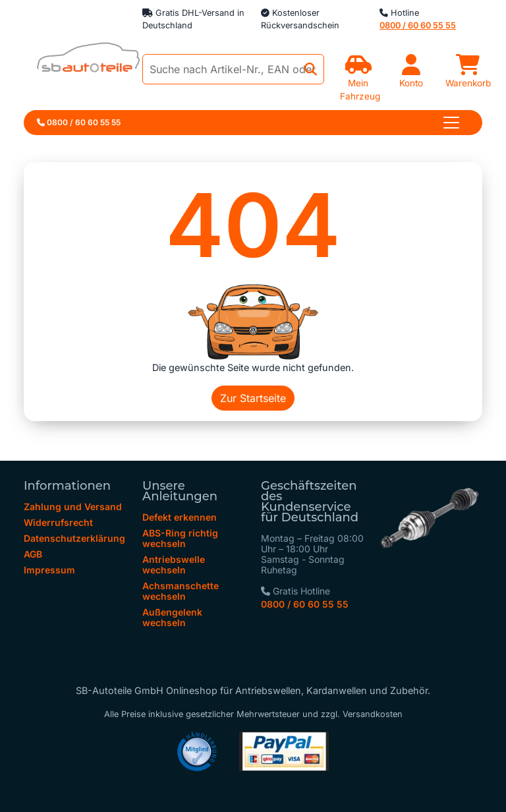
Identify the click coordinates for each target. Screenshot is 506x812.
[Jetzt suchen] (311, 70)
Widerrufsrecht (58, 522)
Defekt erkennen (180, 517)
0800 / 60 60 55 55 (305, 604)
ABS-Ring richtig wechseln (180, 538)
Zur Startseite (253, 398)
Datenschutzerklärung (74, 538)
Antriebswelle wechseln (174, 565)
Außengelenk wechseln (172, 617)
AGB (33, 554)
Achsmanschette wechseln (181, 591)
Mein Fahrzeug (360, 83)
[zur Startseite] (82, 61)
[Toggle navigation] (451, 123)
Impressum (49, 570)
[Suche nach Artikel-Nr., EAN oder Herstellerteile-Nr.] (233, 69)
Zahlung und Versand (73, 507)
